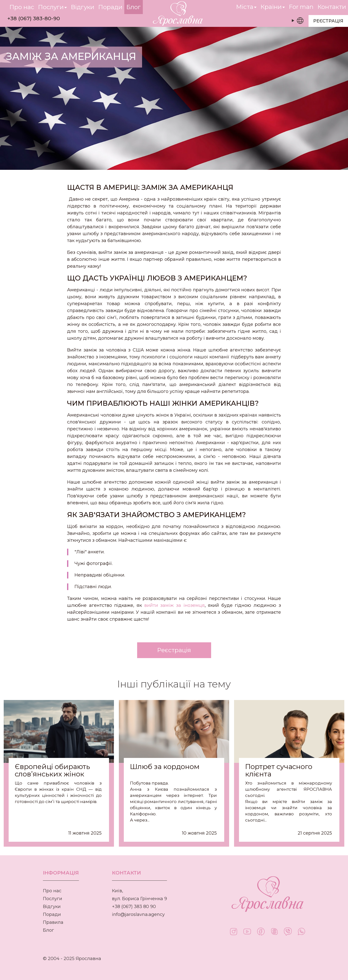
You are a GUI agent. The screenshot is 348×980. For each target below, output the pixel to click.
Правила (53, 922)
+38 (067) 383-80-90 (34, 18)
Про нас (52, 891)
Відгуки (52, 907)
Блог (48, 930)
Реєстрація (328, 21)
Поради (52, 914)
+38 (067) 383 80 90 (134, 907)
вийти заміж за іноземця (174, 605)
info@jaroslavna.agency (138, 914)
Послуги (53, 899)
